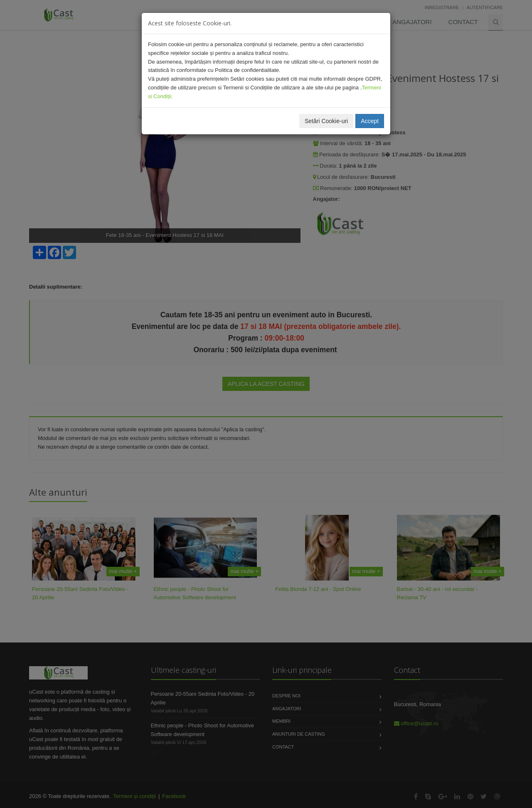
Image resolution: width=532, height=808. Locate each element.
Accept (370, 121)
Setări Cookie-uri (326, 121)
